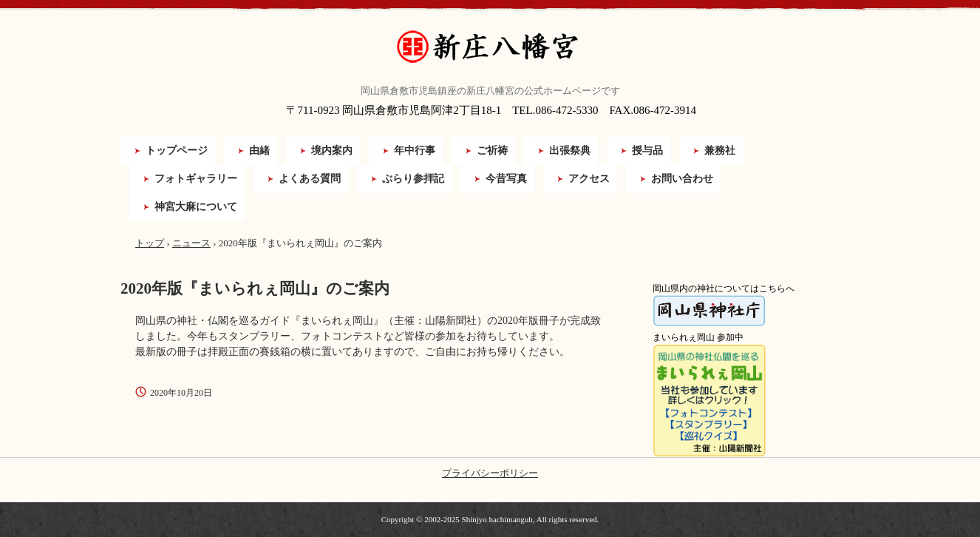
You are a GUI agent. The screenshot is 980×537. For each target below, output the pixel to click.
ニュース (191, 243)
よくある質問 (310, 179)
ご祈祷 (492, 151)
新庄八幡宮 (490, 47)
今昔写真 (506, 179)
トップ (150, 243)
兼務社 (720, 151)
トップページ (177, 151)
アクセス (589, 179)
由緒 (259, 151)
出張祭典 (570, 151)
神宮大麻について (196, 207)
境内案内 (332, 151)
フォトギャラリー (196, 179)
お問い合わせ (682, 179)
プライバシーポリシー (490, 473)
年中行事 (415, 151)
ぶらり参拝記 (413, 179)
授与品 (647, 151)
